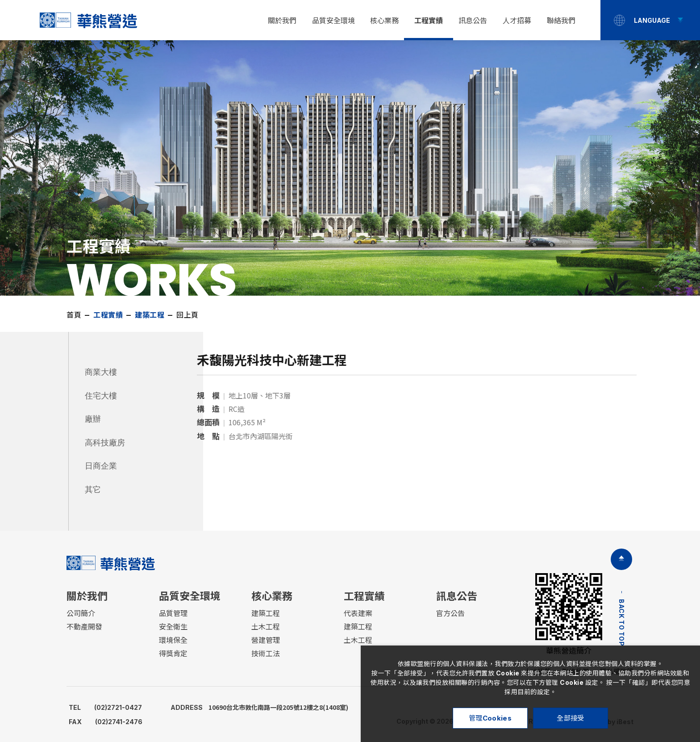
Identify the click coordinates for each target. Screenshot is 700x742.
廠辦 (93, 419)
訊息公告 (473, 21)
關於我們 (282, 21)
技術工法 (266, 654)
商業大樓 (101, 372)
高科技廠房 (105, 443)
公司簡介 (81, 613)
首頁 (74, 315)
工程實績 (429, 21)
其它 (93, 490)
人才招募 (517, 21)
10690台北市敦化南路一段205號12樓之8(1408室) (259, 707)
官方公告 (450, 613)
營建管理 (266, 640)
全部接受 (570, 718)
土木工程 (266, 627)
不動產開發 (84, 627)
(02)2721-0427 (105, 707)
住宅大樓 (101, 396)
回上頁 (187, 315)
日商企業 (101, 466)
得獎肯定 (173, 654)
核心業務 (384, 21)
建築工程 (266, 613)
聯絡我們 (561, 21)
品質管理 (173, 613)
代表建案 (358, 613)
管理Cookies (490, 718)
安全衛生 (173, 627)
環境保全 (173, 640)
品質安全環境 (333, 21)
